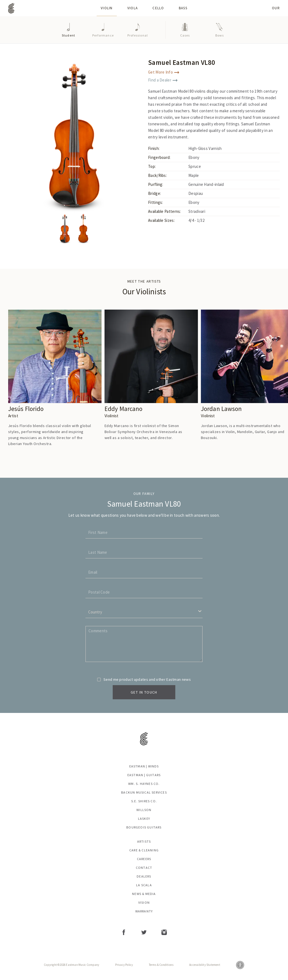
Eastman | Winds (144, 766)
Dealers (144, 876)
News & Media (144, 894)
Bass (183, 8)
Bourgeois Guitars (144, 827)
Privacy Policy (124, 965)
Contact (144, 868)
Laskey (144, 819)
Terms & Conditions (161, 965)
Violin (107, 8)
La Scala (144, 885)
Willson (144, 810)
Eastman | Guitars (144, 775)
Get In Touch (144, 692)
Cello (158, 8)
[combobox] (87, 612)
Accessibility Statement (205, 965)
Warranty (144, 911)
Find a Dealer (163, 80)
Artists (144, 842)
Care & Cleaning (144, 850)
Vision (144, 903)
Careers (144, 859)
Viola (133, 8)
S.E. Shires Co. (144, 801)
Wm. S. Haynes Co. (144, 784)
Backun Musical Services (144, 793)
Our (276, 8)
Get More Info (164, 72)
